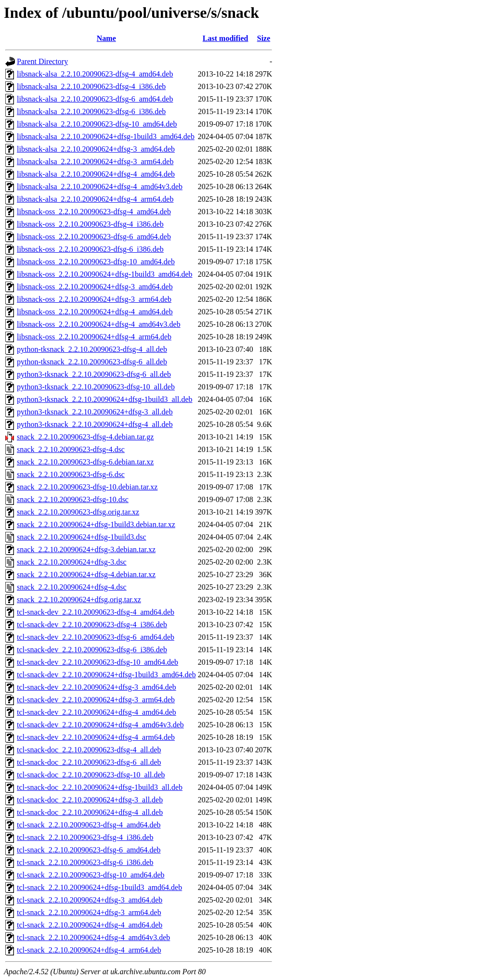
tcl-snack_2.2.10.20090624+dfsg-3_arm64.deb (89, 912)
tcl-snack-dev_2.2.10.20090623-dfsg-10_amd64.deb (97, 662)
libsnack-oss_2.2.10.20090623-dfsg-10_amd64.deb (96, 262)
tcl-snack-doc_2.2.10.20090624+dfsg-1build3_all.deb (100, 787)
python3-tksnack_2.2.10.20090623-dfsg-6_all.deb (94, 374)
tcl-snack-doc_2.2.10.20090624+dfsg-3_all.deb (90, 800)
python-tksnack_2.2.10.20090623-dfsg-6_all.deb (92, 362)
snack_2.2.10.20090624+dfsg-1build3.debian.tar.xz (96, 524)
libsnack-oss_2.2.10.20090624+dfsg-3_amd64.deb (95, 287)
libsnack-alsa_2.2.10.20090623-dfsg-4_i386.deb (91, 86)
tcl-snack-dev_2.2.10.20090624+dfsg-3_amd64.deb (97, 687)
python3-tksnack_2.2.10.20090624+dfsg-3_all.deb (95, 412)
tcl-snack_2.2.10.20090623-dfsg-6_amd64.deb (89, 850)
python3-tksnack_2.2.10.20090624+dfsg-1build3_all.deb (105, 399)
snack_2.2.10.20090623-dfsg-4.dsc (71, 449)
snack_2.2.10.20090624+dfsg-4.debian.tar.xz (86, 574)
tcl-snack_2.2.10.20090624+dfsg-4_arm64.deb (89, 950)
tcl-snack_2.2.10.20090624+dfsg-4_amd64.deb (90, 925)
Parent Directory (42, 61)
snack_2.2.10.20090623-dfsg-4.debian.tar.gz (85, 437)
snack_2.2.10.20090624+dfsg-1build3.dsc (82, 537)
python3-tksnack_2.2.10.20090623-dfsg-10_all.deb (96, 387)
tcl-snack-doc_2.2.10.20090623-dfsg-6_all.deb (89, 762)
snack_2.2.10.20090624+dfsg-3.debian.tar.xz (86, 549)
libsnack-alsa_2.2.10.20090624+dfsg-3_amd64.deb (96, 149)
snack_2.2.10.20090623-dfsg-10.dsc (73, 499)
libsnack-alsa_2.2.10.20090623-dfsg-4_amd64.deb (95, 74)
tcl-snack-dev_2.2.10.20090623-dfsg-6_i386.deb (92, 650)
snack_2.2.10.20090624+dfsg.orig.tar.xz (79, 600)
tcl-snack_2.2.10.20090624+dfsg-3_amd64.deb (90, 900)
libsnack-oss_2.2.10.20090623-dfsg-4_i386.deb (90, 224)
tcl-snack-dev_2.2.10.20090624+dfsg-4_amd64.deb (97, 712)
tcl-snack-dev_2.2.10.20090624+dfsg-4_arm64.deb (96, 737)
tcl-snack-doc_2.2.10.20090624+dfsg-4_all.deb (90, 812)
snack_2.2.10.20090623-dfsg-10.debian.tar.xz (87, 487)
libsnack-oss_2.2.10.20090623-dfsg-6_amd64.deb (94, 237)
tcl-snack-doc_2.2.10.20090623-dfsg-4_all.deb (89, 750)
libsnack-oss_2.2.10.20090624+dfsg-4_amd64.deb (95, 312)
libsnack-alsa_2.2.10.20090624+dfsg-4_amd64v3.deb (100, 187)
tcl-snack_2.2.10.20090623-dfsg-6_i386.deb (85, 862)
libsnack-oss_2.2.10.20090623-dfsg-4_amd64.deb (94, 212)
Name (106, 38)
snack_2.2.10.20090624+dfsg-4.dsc (72, 587)
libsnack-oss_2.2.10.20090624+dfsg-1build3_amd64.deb (105, 274)
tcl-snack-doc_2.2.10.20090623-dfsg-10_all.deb (91, 775)
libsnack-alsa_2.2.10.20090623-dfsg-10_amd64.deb (97, 124)
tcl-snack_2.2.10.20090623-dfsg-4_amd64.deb (89, 825)
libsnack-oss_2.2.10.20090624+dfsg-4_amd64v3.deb (99, 324)
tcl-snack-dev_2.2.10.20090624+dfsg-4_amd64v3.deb (100, 725)
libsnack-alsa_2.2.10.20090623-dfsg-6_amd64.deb (95, 99)
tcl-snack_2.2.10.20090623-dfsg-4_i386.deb (85, 837)
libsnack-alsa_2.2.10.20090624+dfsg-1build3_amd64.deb (106, 136)
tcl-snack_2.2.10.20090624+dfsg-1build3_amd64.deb (99, 887)
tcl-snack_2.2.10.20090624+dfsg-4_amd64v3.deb (93, 937)
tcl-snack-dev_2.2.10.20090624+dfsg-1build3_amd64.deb (106, 675)
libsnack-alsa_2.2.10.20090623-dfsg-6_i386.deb (91, 111)
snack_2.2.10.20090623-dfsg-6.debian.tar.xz (85, 462)
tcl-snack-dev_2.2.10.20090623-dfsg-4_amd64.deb (96, 612)
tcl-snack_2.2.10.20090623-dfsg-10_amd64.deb (91, 875)
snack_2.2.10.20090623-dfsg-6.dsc (71, 474)
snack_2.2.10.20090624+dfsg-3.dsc (72, 562)
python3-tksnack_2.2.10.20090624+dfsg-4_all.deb (95, 424)
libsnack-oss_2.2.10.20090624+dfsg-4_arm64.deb (94, 337)
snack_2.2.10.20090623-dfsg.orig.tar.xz (78, 512)
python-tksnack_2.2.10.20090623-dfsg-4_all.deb (92, 349)
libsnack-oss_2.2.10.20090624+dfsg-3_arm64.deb (94, 299)
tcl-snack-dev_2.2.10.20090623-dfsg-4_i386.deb (92, 625)
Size (264, 38)
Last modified (226, 38)
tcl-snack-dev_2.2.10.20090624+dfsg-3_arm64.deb (96, 700)
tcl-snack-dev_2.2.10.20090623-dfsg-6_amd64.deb (96, 637)
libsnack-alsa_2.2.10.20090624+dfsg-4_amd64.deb (96, 174)
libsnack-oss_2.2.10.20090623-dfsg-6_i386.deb (90, 249)
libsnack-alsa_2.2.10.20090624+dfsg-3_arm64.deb (95, 161)
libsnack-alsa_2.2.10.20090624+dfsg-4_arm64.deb (95, 199)
